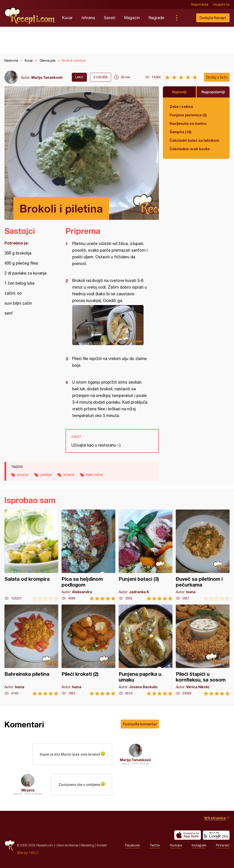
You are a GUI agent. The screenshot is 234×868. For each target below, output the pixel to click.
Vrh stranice (215, 818)
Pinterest (223, 845)
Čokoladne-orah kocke (190, 149)
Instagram (199, 845)
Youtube (176, 845)
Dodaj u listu (217, 77)
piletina (46, 475)
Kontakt (102, 845)
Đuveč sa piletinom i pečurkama (203, 555)
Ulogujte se (221, 4)
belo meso (95, 475)
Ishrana (88, 18)
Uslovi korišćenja (67, 845)
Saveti (110, 18)
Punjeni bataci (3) (146, 555)
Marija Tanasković (47, 77)
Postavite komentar (140, 724)
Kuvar (67, 18)
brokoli (69, 475)
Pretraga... (186, 18)
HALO (34, 853)
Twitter (155, 845)
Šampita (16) (180, 132)
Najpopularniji (213, 92)
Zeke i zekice (181, 106)
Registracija (200, 4)
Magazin (132, 18)
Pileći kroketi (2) (88, 650)
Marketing (87, 845)
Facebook (132, 845)
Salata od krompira (31, 555)
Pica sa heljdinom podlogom (88, 555)
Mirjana (28, 790)
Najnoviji (179, 92)
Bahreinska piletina (31, 650)
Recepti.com (30, 16)
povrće (23, 475)
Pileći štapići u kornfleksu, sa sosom (203, 650)
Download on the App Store (188, 835)
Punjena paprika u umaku (146, 650)
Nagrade (156, 18)
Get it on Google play (216, 835)
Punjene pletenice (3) (188, 115)
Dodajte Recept (213, 18)
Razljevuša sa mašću (188, 123)
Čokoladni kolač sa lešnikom (194, 140)
